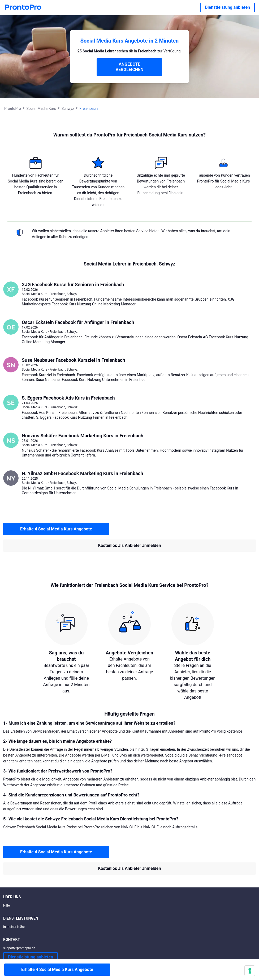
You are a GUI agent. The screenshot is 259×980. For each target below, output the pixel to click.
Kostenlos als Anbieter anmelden (130, 545)
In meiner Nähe (14, 927)
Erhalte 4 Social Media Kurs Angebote (56, 529)
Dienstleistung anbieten (227, 7)
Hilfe (7, 906)
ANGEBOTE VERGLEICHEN (129, 67)
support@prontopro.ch (19, 948)
